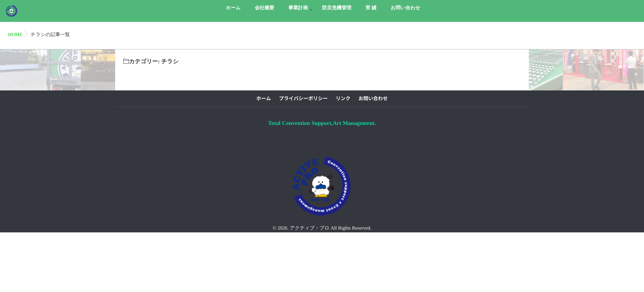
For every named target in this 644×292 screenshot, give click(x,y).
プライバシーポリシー (303, 99)
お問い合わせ (373, 99)
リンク (343, 99)
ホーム (264, 99)
